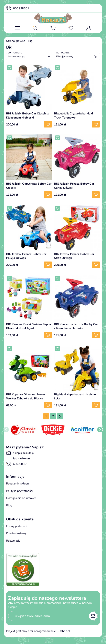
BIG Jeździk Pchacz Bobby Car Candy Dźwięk (74, 186)
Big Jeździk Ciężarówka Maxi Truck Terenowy (73, 116)
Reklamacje (13, 541)
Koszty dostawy (16, 533)
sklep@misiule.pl (20, 453)
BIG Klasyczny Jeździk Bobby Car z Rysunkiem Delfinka (76, 326)
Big (30, 41)
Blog (9, 505)
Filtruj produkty (77, 57)
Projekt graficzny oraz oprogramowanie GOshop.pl (38, 631)
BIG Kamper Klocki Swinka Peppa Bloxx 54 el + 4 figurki (29, 326)
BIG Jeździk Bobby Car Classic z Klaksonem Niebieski (27, 116)
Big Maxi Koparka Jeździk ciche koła (75, 396)
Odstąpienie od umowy (21, 498)
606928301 (18, 8)
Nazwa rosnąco (17, 57)
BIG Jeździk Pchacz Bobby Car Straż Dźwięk (74, 256)
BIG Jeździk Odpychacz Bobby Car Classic (29, 186)
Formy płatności (16, 526)
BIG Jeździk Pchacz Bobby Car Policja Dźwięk (26, 256)
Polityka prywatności (19, 491)
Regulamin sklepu (17, 484)
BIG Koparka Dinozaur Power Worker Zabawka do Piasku (26, 396)
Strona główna (16, 41)
